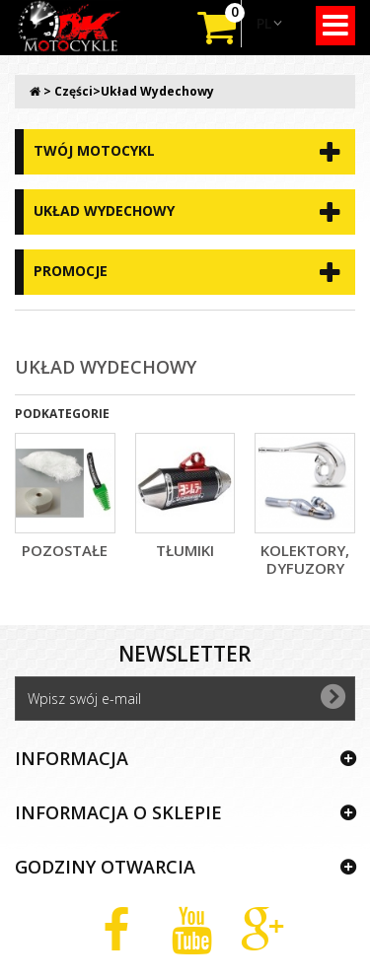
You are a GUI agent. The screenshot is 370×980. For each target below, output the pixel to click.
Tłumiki (185, 550)
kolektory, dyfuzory (305, 559)
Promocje (71, 271)
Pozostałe (65, 550)
